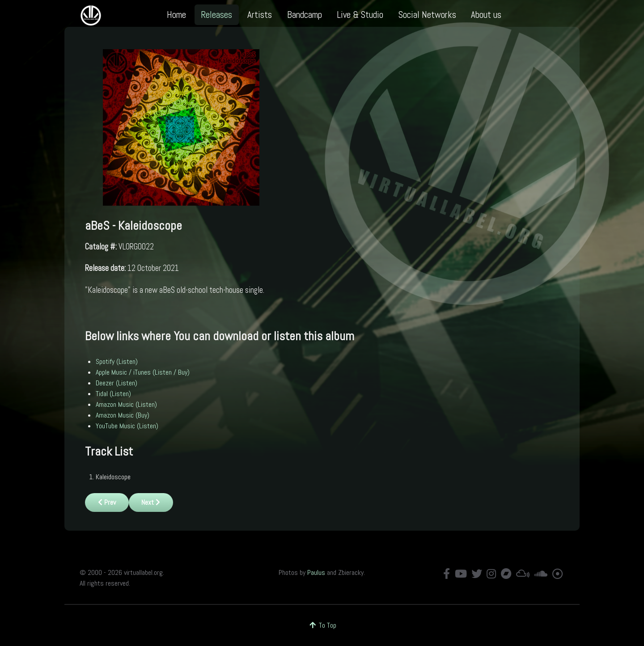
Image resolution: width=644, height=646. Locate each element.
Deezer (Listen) (117, 383)
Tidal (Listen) (113, 394)
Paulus (316, 572)
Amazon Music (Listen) (126, 404)
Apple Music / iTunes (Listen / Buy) (143, 372)
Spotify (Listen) (117, 361)
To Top (322, 625)
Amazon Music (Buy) (123, 415)
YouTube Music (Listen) (127, 426)
